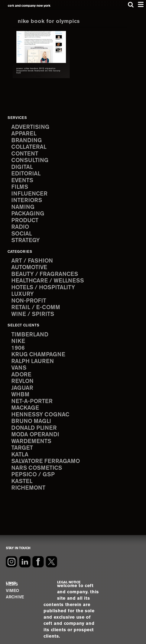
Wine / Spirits (34, 312)
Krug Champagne (40, 352)
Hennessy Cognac (42, 411)
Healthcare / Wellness (50, 279)
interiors (27, 199)
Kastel (23, 477)
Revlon (23, 378)
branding (27, 140)
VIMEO (13, 587)
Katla (20, 451)
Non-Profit (30, 299)
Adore (22, 372)
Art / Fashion (33, 259)
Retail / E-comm (37, 305)
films (20, 186)
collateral (30, 146)
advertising (31, 127)
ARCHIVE (15, 594)
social (22, 233)
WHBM (21, 392)
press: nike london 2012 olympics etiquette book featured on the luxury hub (37, 71)
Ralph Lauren (34, 359)
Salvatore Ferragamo (47, 458)
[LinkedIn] (25, 558)
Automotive (30, 266)
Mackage (26, 405)
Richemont (29, 484)
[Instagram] (11, 558)
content (26, 153)
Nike (18, 339)
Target (23, 444)
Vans (19, 365)
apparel (25, 133)
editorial (27, 173)
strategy (26, 239)
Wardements (32, 438)
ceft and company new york (29, 6)
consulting (31, 160)
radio (21, 226)
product (26, 219)
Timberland (31, 332)
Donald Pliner (35, 425)
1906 (18, 345)
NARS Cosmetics (38, 464)
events (23, 180)
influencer (30, 193)
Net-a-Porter (33, 398)
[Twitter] (52, 558)
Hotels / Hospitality (45, 285)
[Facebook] (39, 558)
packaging (29, 213)
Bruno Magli (32, 418)
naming (23, 206)
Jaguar (23, 385)
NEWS (12, 580)
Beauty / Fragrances (46, 272)
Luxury (23, 292)
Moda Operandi (37, 431)
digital (23, 166)
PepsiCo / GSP (34, 471)
